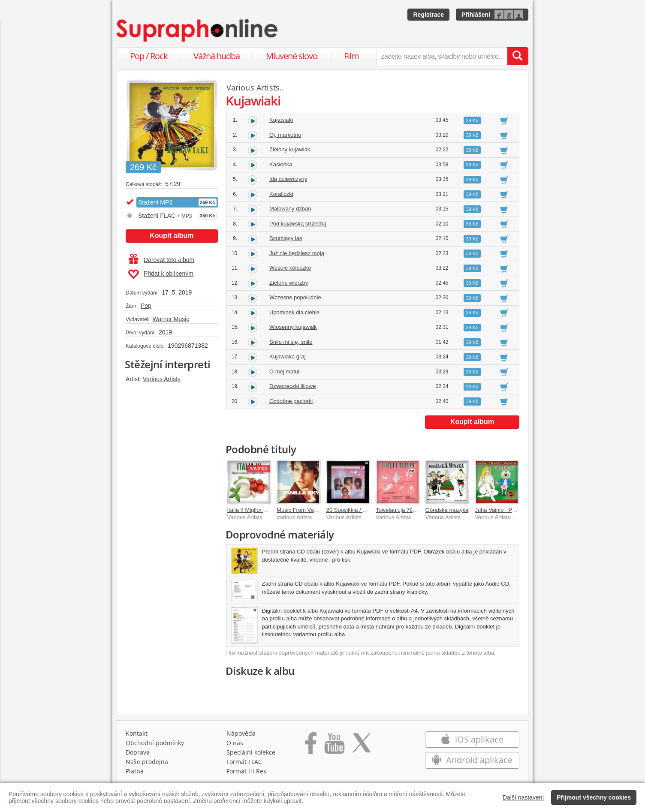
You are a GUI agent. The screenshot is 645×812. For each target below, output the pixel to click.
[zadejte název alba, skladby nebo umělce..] (442, 56)
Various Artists (162, 379)
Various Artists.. (255, 87)
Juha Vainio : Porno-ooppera (510, 510)
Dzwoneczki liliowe (292, 386)
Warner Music (171, 319)
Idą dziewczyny (288, 179)
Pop (146, 306)
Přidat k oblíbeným (161, 274)
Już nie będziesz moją (297, 253)
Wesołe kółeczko (290, 268)
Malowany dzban (290, 209)
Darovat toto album (161, 260)
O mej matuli (285, 371)
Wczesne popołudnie (295, 297)
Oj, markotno (285, 135)
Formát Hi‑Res (247, 771)
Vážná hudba (217, 56)
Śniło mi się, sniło (291, 342)
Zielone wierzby (289, 283)
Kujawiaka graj (288, 356)
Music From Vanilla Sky (306, 510)
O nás (235, 743)
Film (351, 56)
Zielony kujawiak (290, 149)
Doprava (138, 752)
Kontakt (137, 733)
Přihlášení (476, 15)
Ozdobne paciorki (291, 401)
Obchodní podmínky (155, 743)
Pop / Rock (149, 56)
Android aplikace (472, 760)
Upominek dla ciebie (294, 312)
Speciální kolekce (251, 752)
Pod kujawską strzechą (298, 224)
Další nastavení (523, 797)
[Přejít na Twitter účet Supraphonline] (362, 746)
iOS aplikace (472, 739)
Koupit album (172, 236)
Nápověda (241, 733)
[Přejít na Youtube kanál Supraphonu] (334, 746)
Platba (135, 771)
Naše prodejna (147, 762)
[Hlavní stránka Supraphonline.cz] (198, 30)
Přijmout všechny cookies (594, 797)
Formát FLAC (244, 762)
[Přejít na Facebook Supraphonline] (311, 746)
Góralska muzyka (447, 510)
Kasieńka (281, 164)
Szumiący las (286, 238)
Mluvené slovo (292, 56)
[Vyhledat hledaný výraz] (518, 56)
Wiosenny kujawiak (293, 327)
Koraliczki (281, 194)
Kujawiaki (281, 120)
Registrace (428, 15)
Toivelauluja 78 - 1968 (403, 510)
